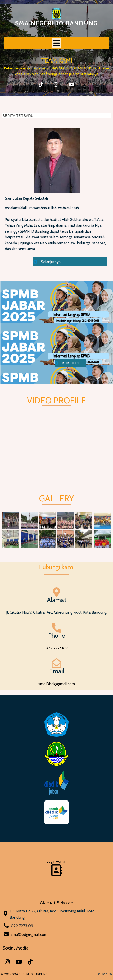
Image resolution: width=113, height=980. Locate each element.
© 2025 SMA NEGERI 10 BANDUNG (24, 974)
